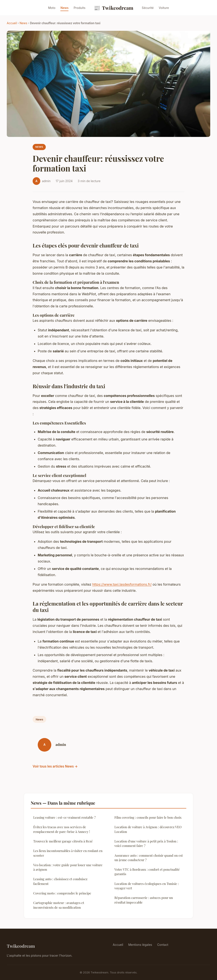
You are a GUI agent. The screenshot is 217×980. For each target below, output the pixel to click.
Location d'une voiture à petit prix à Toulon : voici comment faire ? (146, 843)
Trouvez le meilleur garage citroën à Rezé (63, 841)
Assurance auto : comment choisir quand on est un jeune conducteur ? (149, 858)
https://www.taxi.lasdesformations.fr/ (122, 584)
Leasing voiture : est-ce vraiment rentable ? (64, 817)
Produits (79, 8)
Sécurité (148, 8)
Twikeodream (114, 8)
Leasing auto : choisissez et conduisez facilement (60, 881)
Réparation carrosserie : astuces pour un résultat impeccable (144, 900)
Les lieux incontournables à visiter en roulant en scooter (68, 853)
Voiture (164, 8)
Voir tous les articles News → (55, 766)
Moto (52, 8)
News (64, 8)
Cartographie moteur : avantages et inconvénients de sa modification (59, 905)
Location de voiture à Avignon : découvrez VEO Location (148, 829)
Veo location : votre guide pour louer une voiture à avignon (68, 867)
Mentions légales (140, 945)
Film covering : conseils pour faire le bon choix (148, 817)
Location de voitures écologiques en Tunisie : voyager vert (147, 886)
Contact (163, 945)
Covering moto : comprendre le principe (62, 893)
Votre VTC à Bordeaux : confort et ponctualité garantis (147, 872)
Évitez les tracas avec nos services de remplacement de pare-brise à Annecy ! (62, 829)
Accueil (12, 23)
